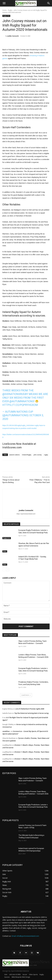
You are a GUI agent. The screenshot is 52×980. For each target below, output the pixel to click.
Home (4, 10)
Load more (26, 695)
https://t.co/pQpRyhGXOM (20, 405)
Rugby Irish (6, 16)
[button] (4, 3)
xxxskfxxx (6, 731)
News (5, 551)
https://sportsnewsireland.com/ (26, 514)
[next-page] (8, 570)
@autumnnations (22, 401)
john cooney (38, 455)
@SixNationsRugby (15, 394)
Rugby (10, 10)
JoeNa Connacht (13, 36)
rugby (46, 455)
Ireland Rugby (27, 455)
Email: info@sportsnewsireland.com (25, 936)
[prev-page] (4, 570)
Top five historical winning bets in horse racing (31, 713)
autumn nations (14, 455)
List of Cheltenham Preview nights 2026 (30, 709)
